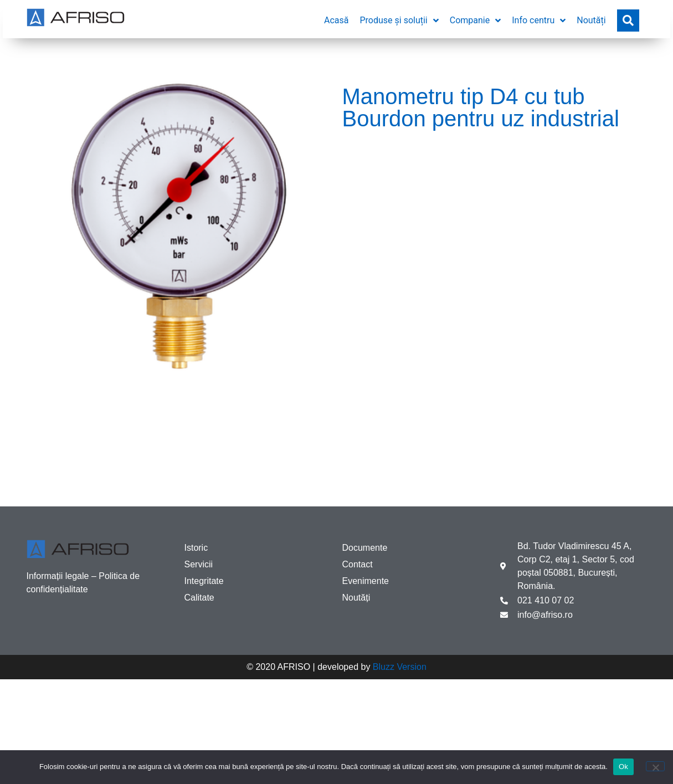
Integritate (204, 581)
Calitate (199, 598)
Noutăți (356, 598)
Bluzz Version (400, 667)
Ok (623, 767)
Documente (365, 548)
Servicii (199, 564)
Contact (358, 564)
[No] (655, 766)
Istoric (196, 548)
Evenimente (366, 581)
